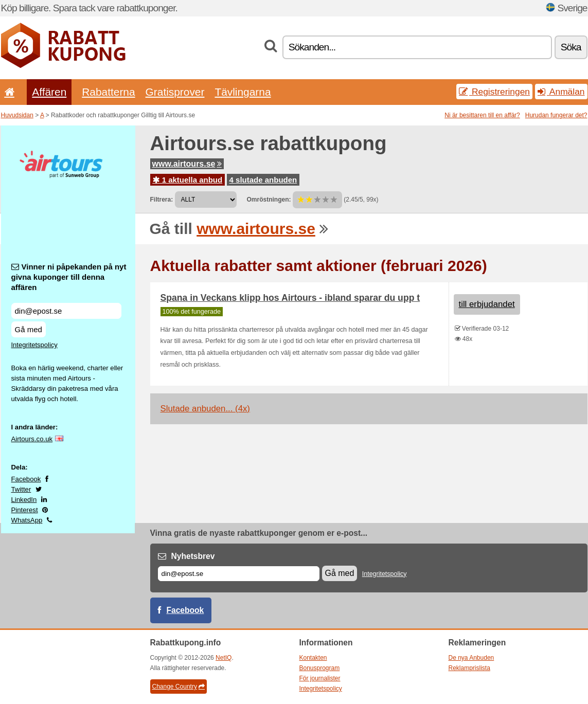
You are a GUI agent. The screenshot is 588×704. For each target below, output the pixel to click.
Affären (49, 92)
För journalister (320, 678)
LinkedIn (24, 500)
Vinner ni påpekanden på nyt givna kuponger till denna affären (69, 277)
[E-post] (239, 574)
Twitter (21, 489)
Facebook (26, 479)
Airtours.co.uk (32, 439)
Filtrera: (162, 200)
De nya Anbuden (471, 658)
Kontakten (313, 658)
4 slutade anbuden (263, 180)
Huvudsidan (17, 115)
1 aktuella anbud (188, 180)
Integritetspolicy (34, 345)
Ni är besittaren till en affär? (482, 115)
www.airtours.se (187, 164)
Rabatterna (108, 92)
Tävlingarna (243, 92)
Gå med (29, 329)
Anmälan (561, 92)
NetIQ (224, 658)
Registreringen (494, 92)
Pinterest (25, 510)
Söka (571, 47)
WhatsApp (27, 520)
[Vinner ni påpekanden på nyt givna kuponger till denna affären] (66, 311)
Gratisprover (175, 92)
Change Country (179, 687)
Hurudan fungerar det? (556, 115)
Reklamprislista (469, 668)
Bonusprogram (320, 668)
